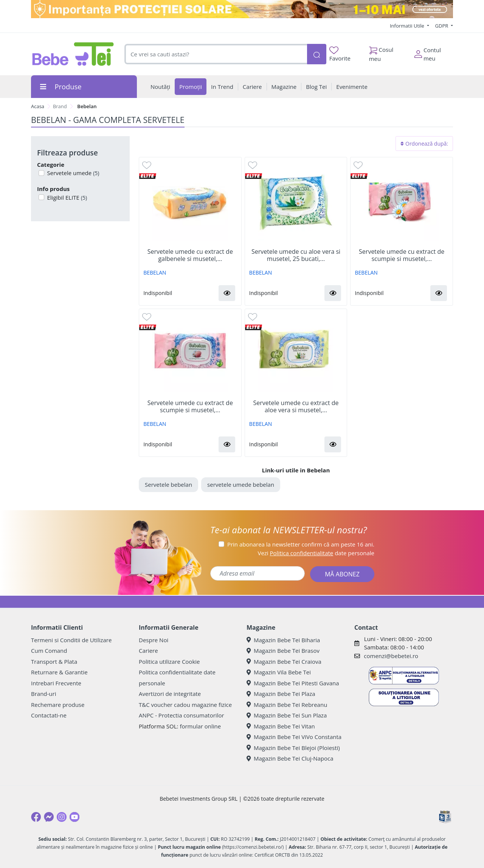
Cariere (148, 651)
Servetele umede (73, 173)
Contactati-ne (49, 715)
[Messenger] (49, 817)
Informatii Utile (408, 26)
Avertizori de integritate (170, 694)
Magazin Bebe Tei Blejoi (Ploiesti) (293, 748)
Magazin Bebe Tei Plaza (281, 694)
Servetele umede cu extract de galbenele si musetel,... (190, 255)
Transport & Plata (54, 661)
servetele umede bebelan (241, 484)
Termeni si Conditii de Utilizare (71, 640)
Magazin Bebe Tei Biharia (283, 640)
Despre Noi (154, 640)
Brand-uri (43, 694)
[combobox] (216, 54)
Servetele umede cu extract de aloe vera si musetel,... (296, 407)
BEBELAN (155, 273)
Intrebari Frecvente (56, 683)
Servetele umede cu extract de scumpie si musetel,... (402, 255)
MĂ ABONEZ (342, 574)
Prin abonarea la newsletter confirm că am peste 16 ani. (301, 544)
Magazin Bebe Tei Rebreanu (287, 705)
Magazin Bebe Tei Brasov (283, 651)
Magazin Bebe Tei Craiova (284, 661)
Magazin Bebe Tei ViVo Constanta (294, 737)
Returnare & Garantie (59, 672)
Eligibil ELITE (67, 197)
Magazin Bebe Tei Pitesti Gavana (293, 683)
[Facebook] (36, 817)
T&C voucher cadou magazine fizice (185, 705)
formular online (200, 726)
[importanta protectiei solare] (242, 9)
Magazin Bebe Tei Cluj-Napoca (290, 758)
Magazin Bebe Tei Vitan (281, 726)
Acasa (38, 106)
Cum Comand (49, 651)
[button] (227, 293)
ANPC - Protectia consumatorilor (181, 715)
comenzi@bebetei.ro (391, 656)
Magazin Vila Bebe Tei (279, 672)
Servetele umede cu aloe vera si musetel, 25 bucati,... (296, 255)
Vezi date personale (316, 553)
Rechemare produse (58, 705)
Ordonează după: (424, 144)
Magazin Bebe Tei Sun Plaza (287, 715)
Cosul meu (381, 52)
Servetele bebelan (168, 484)
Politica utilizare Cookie (169, 661)
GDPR (442, 26)
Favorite (340, 54)
